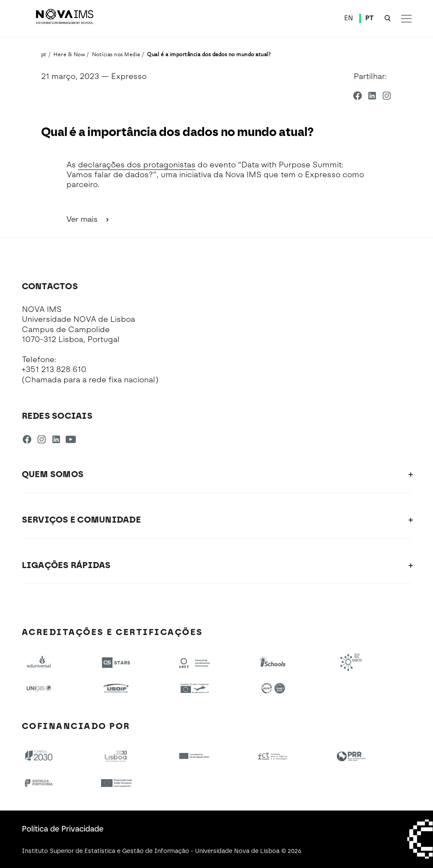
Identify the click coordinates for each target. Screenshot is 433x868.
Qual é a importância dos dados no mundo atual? (209, 54)
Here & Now (69, 54)
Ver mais (88, 219)
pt (44, 54)
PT (370, 18)
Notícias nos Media (116, 54)
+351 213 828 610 (54, 369)
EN (349, 18)
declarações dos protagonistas (137, 165)
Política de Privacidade (63, 829)
